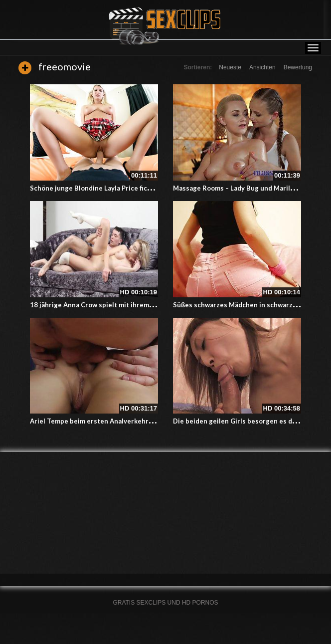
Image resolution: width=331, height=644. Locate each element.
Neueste (230, 67)
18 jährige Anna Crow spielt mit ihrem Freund (101, 305)
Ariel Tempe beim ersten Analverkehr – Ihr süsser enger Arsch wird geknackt (152, 421)
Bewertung (298, 67)
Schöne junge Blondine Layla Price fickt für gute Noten (116, 188)
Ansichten (262, 67)
